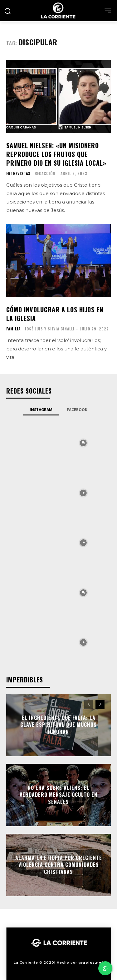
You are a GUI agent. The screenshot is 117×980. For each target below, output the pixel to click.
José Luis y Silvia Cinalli (50, 329)
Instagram (41, 410)
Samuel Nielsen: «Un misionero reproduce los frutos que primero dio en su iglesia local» (56, 154)
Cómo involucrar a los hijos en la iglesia (55, 314)
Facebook (77, 410)
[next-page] (100, 705)
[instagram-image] (34, 443)
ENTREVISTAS (18, 173)
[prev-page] (89, 705)
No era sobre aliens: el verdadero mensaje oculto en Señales (58, 795)
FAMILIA (13, 329)
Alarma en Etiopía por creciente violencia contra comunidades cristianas (59, 865)
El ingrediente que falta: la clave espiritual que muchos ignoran (58, 725)
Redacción (45, 173)
